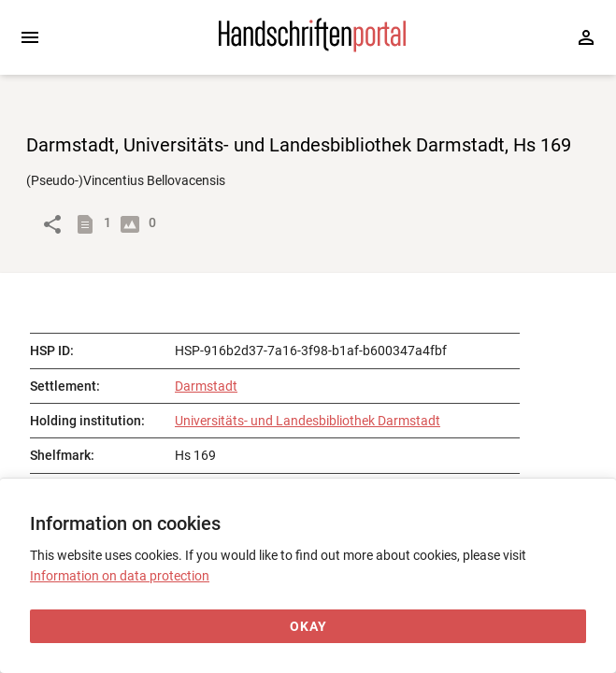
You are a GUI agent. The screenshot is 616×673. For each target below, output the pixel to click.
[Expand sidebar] (30, 37)
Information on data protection (120, 576)
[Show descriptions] (89, 224)
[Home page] (312, 48)
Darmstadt (206, 386)
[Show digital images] (134, 224)
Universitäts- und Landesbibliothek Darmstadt (308, 421)
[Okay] (308, 627)
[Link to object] (52, 224)
